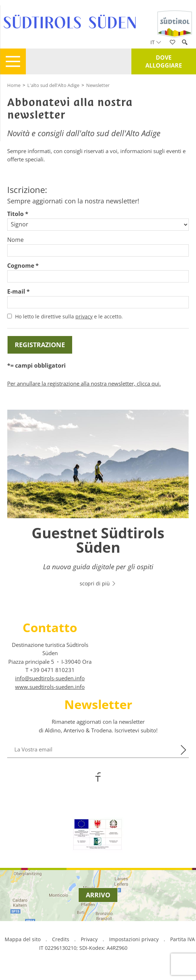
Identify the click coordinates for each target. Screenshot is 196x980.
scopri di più (98, 583)
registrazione (40, 345)
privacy (84, 316)
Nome (15, 240)
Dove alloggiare (164, 61)
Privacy (89, 939)
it (156, 42)
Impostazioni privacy (135, 939)
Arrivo (98, 895)
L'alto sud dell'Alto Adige (53, 85)
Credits (61, 939)
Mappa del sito (23, 939)
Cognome (21, 266)
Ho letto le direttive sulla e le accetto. (69, 316)
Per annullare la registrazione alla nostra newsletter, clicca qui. (84, 383)
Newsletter (98, 85)
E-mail (16, 291)
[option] (98, 502)
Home (14, 85)
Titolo (15, 214)
